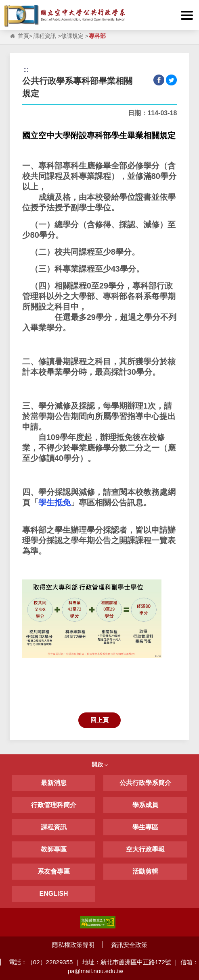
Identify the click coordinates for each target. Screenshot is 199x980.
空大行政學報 (145, 849)
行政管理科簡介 (54, 805)
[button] (187, 15)
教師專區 (54, 849)
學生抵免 (54, 502)
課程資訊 (45, 36)
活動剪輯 (145, 871)
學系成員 (145, 805)
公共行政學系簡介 (145, 783)
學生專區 (145, 827)
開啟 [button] (100, 764)
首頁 (23, 36)
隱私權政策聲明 (73, 945)
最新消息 (54, 783)
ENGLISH (54, 894)
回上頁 (99, 720)
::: (8, 7)
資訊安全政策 (129, 945)
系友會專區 (54, 871)
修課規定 (72, 36)
